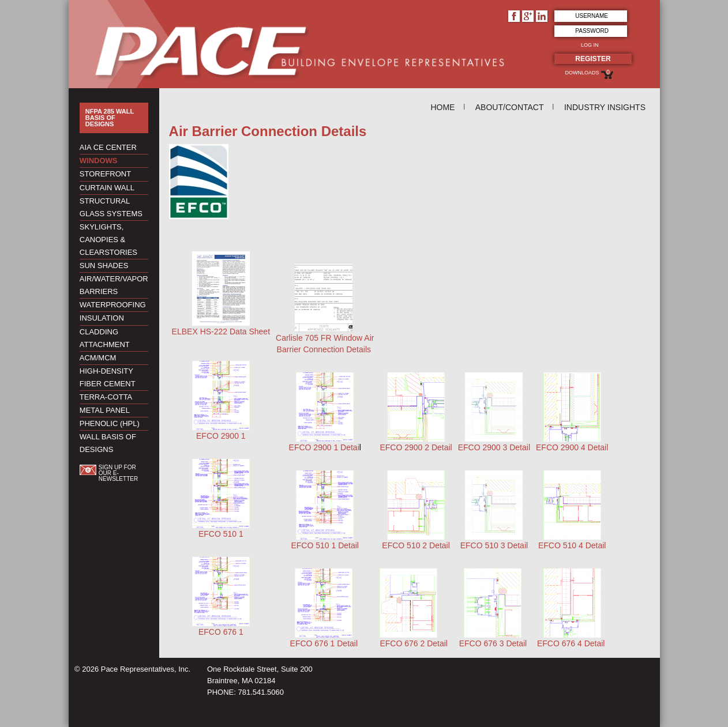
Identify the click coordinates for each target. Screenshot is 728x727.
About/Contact (510, 107)
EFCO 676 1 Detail (324, 643)
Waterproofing (113, 305)
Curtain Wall (107, 188)
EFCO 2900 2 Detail (416, 447)
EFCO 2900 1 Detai (324, 447)
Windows (99, 161)
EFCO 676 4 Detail (571, 643)
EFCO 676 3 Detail (493, 643)
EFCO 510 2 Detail (416, 545)
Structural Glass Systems (111, 207)
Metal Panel (105, 410)
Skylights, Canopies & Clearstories (108, 240)
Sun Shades (104, 265)
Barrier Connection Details (324, 349)
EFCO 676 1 (221, 632)
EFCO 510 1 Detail (325, 545)
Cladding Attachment (105, 338)
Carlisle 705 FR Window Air (325, 338)
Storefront (105, 174)
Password (592, 31)
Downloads (582, 73)
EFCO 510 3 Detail (494, 545)
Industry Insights (605, 107)
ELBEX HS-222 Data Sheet (221, 332)
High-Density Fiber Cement (108, 377)
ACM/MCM (98, 358)
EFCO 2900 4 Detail (572, 447)
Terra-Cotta (106, 397)
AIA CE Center (108, 147)
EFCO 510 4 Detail (572, 545)
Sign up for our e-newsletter (118, 473)
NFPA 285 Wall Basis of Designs (110, 118)
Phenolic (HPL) (110, 423)
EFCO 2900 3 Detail (494, 447)
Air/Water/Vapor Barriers (114, 285)
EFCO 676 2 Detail (414, 643)
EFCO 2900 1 (221, 436)
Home (442, 107)
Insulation (102, 318)
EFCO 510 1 (221, 534)
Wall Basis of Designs (108, 443)
